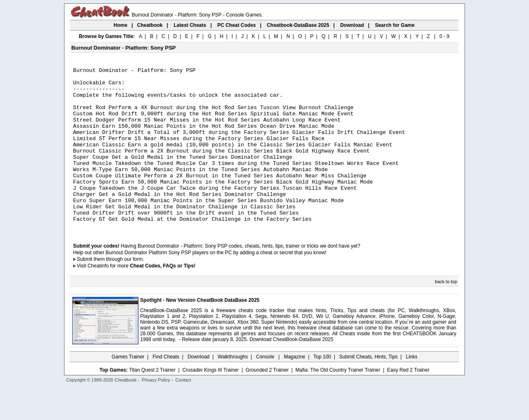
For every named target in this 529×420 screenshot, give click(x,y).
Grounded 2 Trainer (267, 402)
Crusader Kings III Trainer (211, 402)
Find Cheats (166, 389)
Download (199, 389)
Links (412, 389)
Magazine (295, 389)
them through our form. (119, 291)
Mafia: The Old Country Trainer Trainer (338, 402)
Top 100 (322, 389)
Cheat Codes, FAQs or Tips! (162, 298)
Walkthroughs (233, 389)
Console (266, 389)
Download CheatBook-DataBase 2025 (292, 372)
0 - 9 (444, 36)
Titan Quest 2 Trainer (152, 402)
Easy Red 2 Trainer (408, 402)
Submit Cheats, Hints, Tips (368, 389)
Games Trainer (128, 389)
